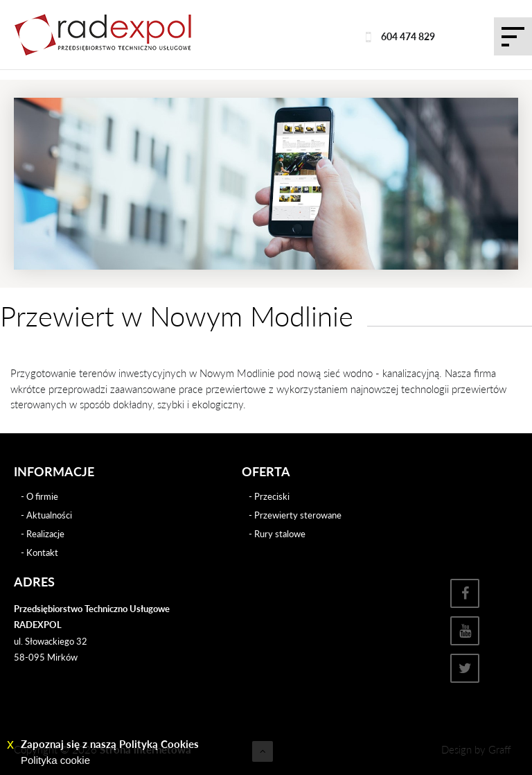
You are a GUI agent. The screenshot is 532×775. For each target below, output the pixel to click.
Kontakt (42, 552)
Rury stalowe (280, 534)
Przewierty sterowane (298, 515)
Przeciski (272, 496)
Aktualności (49, 515)
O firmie (42, 496)
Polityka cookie (55, 760)
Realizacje (45, 534)
